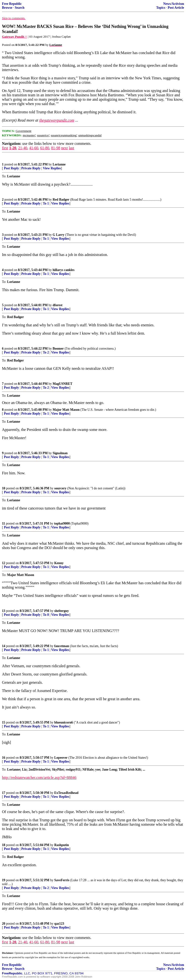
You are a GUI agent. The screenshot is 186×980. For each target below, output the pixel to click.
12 (4, 563)
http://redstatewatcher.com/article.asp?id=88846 (39, 778)
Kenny (59, 563)
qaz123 (59, 924)
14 (4, 646)
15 (4, 722)
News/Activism (174, 4)
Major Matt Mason (66, 410)
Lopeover (61, 758)
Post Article (176, 8)
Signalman (60, 453)
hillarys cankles (63, 270)
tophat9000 (62, 523)
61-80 (45, 148)
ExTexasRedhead (66, 793)
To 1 (46, 203)
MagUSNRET (62, 384)
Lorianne (59, 164)
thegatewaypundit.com (57, 120)
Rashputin (62, 845)
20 (4, 924)
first (5, 148)
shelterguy (62, 611)
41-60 (34, 148)
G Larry (58, 235)
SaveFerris (62, 880)
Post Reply (11, 168)
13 (4, 611)
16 (4, 758)
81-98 (56, 148)
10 (4, 488)
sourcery (60, 488)
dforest (58, 305)
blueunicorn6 (64, 722)
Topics (161, 8)
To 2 (46, 352)
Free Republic (12, 4)
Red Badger (61, 200)
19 (4, 880)
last (71, 148)
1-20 (13, 148)
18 (4, 845)
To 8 (46, 615)
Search (20, 8)
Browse (7, 8)
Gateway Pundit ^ (14, 37)
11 (4, 523)
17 (4, 793)
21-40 (23, 148)
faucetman (62, 646)
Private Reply (31, 168)
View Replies (52, 168)
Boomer (58, 349)
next (64, 148)
